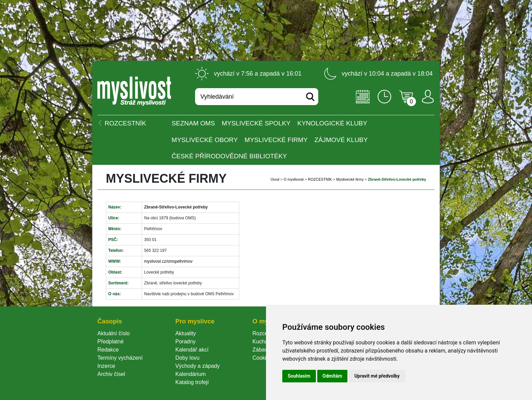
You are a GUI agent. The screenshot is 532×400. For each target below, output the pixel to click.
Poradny (186, 342)
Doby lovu (187, 358)
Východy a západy (198, 366)
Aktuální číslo (113, 333)
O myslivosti (294, 179)
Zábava (261, 350)
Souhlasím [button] (299, 376)
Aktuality (186, 333)
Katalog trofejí (192, 382)
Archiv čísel (111, 374)
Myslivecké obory (205, 140)
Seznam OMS (193, 123)
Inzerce (106, 366)
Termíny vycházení (120, 358)
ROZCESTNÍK (320, 179)
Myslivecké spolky (256, 123)
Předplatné (110, 342)
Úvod (275, 179)
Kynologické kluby (332, 123)
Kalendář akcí (192, 350)
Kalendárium (191, 374)
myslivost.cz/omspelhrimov (168, 261)
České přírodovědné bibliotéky (229, 156)
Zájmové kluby (341, 140)
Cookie (262, 358)
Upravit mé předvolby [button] (377, 376)
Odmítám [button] (332, 376)
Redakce (108, 350)
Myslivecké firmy (276, 140)
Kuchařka (264, 342)
